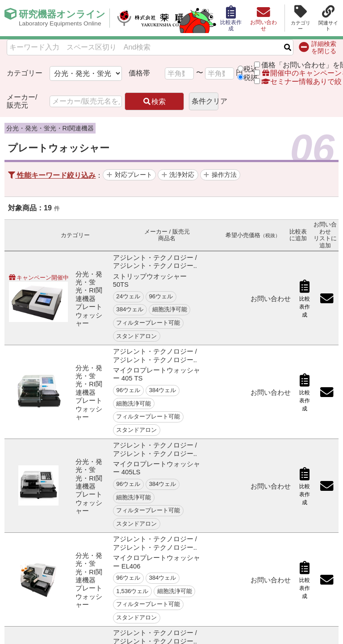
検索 (154, 102)
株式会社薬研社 (163, 18)
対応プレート (134, 175)
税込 (251, 69)
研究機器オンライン (64, 18)
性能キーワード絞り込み (52, 175)
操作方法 (224, 175)
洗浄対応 (182, 175)
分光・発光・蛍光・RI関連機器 (50, 128)
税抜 (251, 77)
